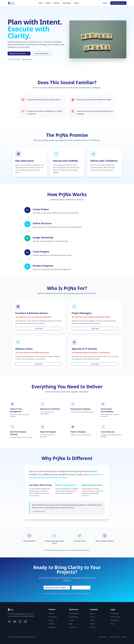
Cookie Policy (114, 620)
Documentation (74, 613)
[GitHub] (20, 622)
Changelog (52, 627)
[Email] (26, 622)
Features (51, 613)
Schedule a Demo (81, 588)
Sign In (105, 3)
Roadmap (52, 624)
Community (73, 627)
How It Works (67, 3)
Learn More (39, 328)
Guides (71, 620)
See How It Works (42, 53)
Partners (93, 624)
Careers (92, 617)
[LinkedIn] (15, 622)
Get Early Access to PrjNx (57, 588)
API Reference (74, 617)
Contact (92, 620)
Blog (71, 624)
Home (40, 3)
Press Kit (93, 627)
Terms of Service (116, 617)
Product (48, 3)
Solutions (56, 3)
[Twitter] (10, 622)
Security (113, 624)
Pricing (76, 3)
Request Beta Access (118, 3)
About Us (93, 613)
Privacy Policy (115, 613)
